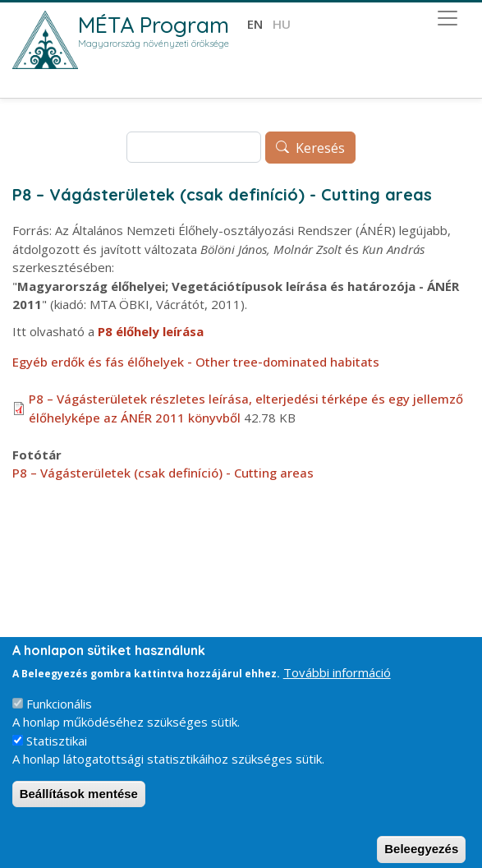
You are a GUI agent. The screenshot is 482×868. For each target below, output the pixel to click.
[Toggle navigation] (448, 18)
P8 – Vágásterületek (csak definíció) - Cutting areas (163, 473)
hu (282, 24)
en (255, 24)
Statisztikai (57, 755)
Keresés (320, 148)
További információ (337, 687)
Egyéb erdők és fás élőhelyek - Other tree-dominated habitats (196, 362)
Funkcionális (59, 718)
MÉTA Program (154, 25)
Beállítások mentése (79, 808)
